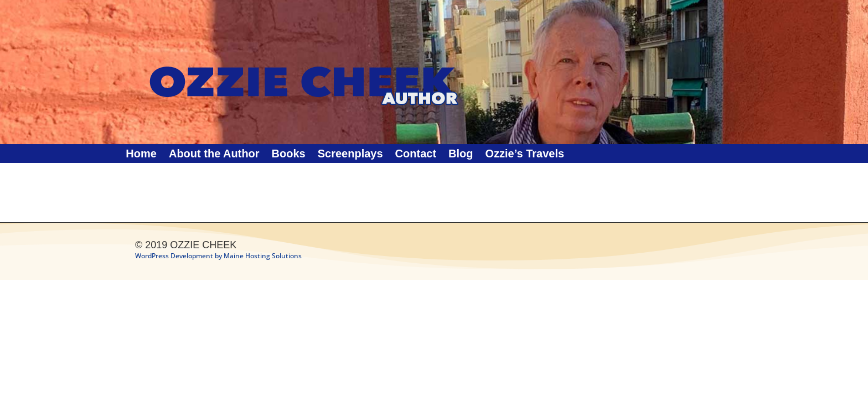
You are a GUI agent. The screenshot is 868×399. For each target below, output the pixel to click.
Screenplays (350, 155)
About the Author (214, 155)
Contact (416, 155)
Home (141, 155)
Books (289, 155)
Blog (461, 155)
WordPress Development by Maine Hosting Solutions (218, 256)
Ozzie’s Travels (525, 155)
